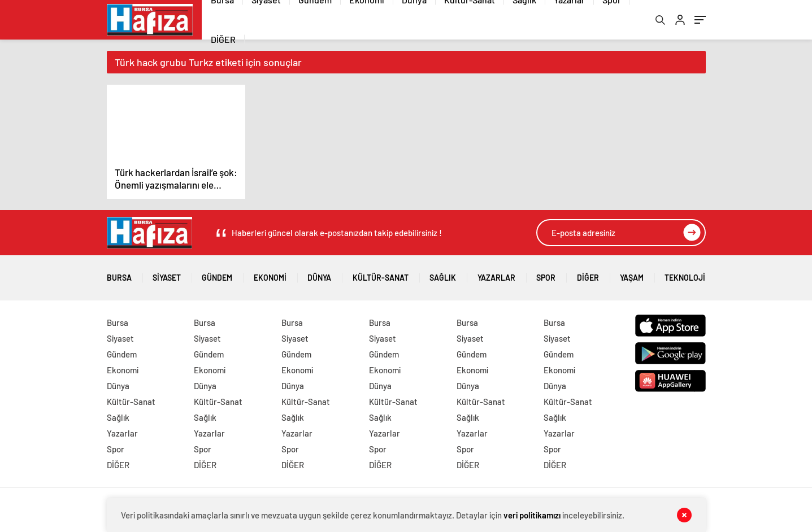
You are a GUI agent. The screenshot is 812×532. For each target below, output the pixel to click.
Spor (546, 274)
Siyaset (167, 274)
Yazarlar (496, 274)
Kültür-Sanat (381, 274)
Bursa (119, 274)
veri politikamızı (532, 515)
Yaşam (632, 274)
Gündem (217, 274)
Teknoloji (685, 274)
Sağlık (443, 274)
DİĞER (223, 39)
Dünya (319, 274)
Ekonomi (270, 274)
